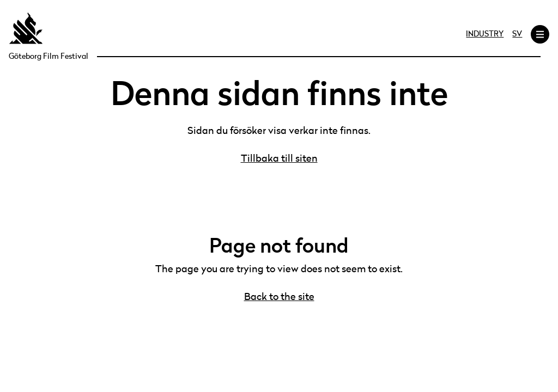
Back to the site (279, 297)
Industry (485, 34)
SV (517, 34)
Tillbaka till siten (279, 159)
